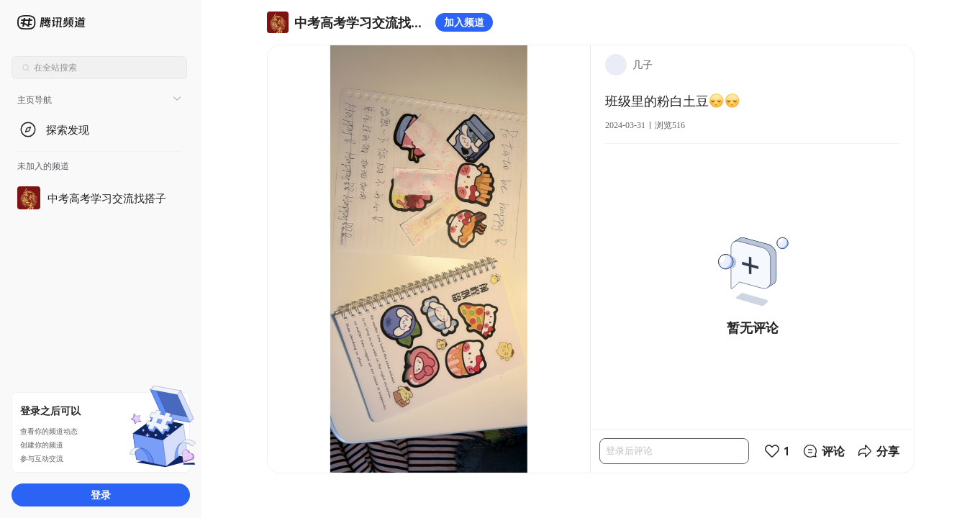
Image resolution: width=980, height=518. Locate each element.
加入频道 (464, 22)
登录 (101, 495)
